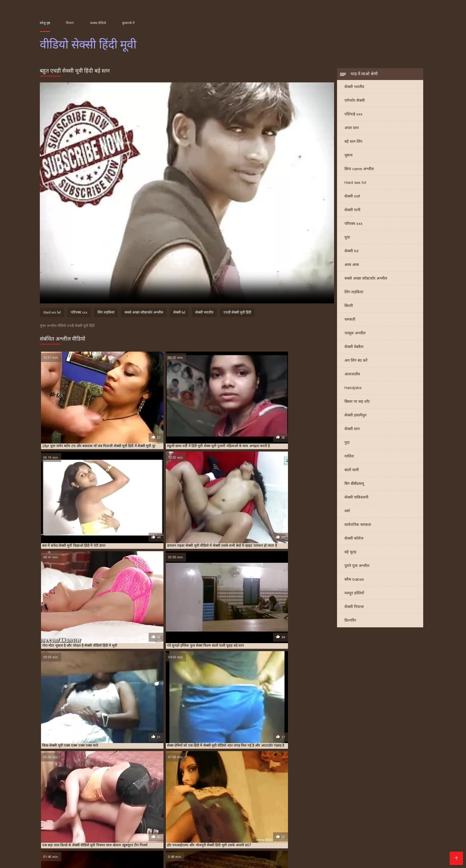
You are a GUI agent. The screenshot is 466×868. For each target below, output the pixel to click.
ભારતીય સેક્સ (101, 850)
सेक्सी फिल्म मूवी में (362, 806)
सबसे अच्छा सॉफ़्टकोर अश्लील (366, 280)
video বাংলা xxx (180, 845)
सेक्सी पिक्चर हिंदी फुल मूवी (228, 806)
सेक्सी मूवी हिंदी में (296, 812)
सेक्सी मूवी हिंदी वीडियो (361, 812)
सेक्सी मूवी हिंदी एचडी (207, 812)
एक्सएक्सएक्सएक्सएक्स (61, 855)
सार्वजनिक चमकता (358, 526)
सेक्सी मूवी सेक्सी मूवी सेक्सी (358, 850)
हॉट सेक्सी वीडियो (193, 850)
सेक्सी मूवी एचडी (202, 809)
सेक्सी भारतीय (354, 88)
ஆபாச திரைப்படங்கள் (236, 850)
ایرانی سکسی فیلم (266, 836)
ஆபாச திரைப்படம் (366, 855)
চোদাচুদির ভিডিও (354, 826)
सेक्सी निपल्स (354, 608)
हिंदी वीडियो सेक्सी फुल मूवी (345, 836)
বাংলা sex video (318, 826)
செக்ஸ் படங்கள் (127, 855)
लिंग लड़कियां (354, 294)
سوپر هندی (377, 840)
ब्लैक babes (354, 581)
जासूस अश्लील (355, 335)
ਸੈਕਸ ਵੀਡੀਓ (385, 826)
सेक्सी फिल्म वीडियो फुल (393, 806)
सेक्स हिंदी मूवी (135, 806)
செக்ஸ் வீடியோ (114, 831)
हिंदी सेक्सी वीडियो (250, 845)
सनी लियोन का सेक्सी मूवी (222, 836)
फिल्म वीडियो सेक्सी (143, 845)
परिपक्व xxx (354, 225)
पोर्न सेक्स (356, 840)
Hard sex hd (355, 184)
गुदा (347, 444)
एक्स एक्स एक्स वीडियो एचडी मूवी (60, 803)
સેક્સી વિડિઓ (161, 850)
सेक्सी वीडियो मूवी (97, 836)
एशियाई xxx (354, 116)
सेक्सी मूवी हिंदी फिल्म (238, 812)
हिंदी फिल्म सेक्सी (215, 845)
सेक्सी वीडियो (396, 831)
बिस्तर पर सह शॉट (357, 403)
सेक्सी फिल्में (333, 840)
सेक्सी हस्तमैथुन (355, 417)
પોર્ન (193, 836)
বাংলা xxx (157, 855)
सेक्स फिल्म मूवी (85, 806)
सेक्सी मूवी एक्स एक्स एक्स (171, 809)
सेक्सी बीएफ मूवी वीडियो (177, 826)
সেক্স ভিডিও (195, 831)
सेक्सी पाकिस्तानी (356, 499)
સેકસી (187, 840)
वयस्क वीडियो (98, 23)
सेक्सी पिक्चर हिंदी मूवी (263, 806)
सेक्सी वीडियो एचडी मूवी (54, 816)
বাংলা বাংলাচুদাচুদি (215, 840)
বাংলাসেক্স (282, 831)
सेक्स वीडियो (400, 855)
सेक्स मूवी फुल (385, 836)
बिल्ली (349, 307)
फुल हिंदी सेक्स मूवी (361, 803)
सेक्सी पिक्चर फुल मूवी (193, 806)
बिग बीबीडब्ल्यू (354, 485)
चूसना (348, 157)
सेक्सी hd (351, 253)
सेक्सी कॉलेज (354, 540)
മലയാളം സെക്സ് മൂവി (66, 826)
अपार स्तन (352, 130)
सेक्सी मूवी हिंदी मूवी (269, 812)
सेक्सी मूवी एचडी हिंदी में (292, 809)
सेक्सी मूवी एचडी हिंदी (260, 809)
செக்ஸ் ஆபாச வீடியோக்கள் (231, 826)
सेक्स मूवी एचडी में (110, 806)
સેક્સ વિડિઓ (71, 850)
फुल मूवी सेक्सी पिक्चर (182, 803)
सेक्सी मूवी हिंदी (180, 812)
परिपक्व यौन (222, 855)
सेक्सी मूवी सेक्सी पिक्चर (151, 812)
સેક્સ (250, 855)
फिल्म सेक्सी (68, 836)
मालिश (349, 458)
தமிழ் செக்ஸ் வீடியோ (260, 840)
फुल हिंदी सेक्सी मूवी (389, 803)
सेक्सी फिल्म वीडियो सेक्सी (315, 845)
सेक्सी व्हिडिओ (81, 831)
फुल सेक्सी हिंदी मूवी (306, 803)
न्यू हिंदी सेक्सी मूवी (152, 803)
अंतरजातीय (352, 376)
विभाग (70, 23)
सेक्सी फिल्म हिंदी (66, 845)
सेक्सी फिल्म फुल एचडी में (297, 806)
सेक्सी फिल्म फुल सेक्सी (331, 806)
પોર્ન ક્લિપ (279, 845)
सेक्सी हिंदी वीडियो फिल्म (96, 860)
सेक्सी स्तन (352, 431)
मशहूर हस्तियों (354, 595)
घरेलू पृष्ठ (45, 23)
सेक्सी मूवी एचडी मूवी (229, 809)
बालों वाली (352, 472)
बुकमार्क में (128, 23)
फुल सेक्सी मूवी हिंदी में (241, 803)
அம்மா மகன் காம (405, 850)
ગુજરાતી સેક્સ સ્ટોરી (187, 860)
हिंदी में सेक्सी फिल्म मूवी (142, 860)
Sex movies (146, 831)
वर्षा (347, 513)
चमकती (350, 321)
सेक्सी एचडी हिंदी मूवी (162, 806)
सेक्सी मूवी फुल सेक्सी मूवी (399, 809)
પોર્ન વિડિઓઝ (172, 836)
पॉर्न (239, 855)
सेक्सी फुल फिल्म (81, 809)
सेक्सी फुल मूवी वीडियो (109, 809)
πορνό (262, 831)
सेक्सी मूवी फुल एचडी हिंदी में (361, 809)
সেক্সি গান (168, 840)
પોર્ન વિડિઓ (144, 840)
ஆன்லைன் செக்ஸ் (136, 836)
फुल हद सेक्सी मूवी (334, 803)
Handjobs (353, 390)
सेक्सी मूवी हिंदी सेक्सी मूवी (396, 812)
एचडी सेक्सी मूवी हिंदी (237, 314)
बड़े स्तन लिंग (353, 143)
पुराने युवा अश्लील (357, 567)
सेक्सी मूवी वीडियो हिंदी (82, 812)
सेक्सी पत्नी (352, 212)
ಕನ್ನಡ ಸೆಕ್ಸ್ (171, 831)
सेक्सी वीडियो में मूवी (281, 826)
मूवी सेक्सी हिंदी (61, 806)
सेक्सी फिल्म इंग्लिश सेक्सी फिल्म (124, 826)
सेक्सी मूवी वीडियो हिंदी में (116, 812)
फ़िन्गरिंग (350, 622)
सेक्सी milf (352, 198)
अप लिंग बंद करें (356, 362)
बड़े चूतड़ (350, 554)
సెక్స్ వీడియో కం (366, 831)
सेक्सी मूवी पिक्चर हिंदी (325, 809)
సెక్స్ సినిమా (119, 840)
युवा (347, 239)
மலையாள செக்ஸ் (103, 845)
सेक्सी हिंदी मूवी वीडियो (322, 855)
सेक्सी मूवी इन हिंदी (139, 809)
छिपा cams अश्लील (359, 171)
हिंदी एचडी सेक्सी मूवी (311, 850)
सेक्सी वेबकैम (354, 348)
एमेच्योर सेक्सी (355, 102)
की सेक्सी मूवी (276, 850)
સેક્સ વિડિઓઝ (302, 836)
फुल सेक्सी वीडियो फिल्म (274, 803)
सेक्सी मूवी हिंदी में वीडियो (327, 812)
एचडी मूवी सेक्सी (95, 803)
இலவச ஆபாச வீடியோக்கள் (372, 845)
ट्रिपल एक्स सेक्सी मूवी (123, 803)
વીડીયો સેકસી (131, 850)
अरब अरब (352, 266)
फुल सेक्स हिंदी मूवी (212, 803)
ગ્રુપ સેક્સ (97, 855)
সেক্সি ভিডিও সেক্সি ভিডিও (322, 831)
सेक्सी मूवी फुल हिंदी (52, 812)
